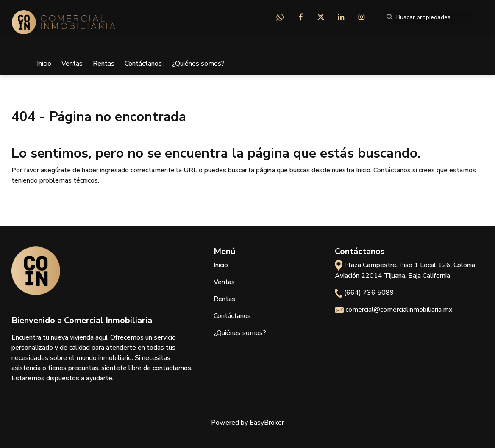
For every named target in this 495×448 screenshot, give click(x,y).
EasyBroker (267, 423)
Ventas (72, 64)
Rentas (104, 64)
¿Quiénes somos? (198, 64)
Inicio (44, 64)
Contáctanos (143, 64)
